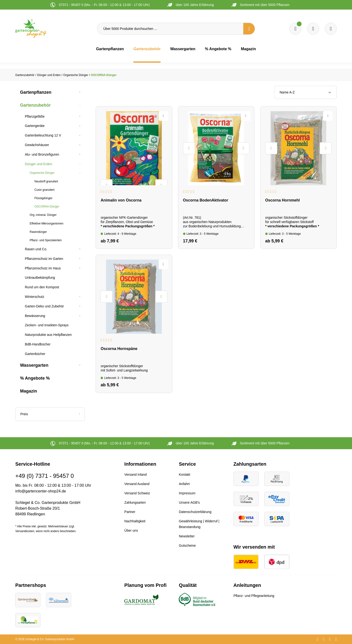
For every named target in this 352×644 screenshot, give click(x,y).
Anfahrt (184, 484)
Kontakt (184, 475)
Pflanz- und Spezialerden (46, 240)
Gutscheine (187, 546)
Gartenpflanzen (36, 92)
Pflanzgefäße (35, 116)
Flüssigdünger (43, 198)
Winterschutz (35, 297)
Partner (130, 512)
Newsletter (187, 536)
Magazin (29, 391)
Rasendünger (38, 232)
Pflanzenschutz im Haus (43, 268)
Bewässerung (35, 316)
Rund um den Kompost (42, 287)
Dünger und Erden (38, 164)
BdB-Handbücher (38, 344)
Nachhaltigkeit (135, 521)
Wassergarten (34, 365)
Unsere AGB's (189, 502)
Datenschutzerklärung (195, 512)
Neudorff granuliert (46, 181)
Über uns (131, 530)
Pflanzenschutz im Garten (44, 259)
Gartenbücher (35, 354)
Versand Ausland (137, 484)
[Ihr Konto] (331, 29)
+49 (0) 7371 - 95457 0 (45, 476)
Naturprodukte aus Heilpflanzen (48, 335)
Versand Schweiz (137, 493)
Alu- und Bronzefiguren (42, 154)
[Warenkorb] (313, 29)
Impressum (187, 493)
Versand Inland (135, 475)
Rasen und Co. (36, 249)
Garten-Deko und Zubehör (44, 306)
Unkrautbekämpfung (40, 278)
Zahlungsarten (135, 502)
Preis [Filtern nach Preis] (50, 414)
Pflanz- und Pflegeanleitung (254, 596)
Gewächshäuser (37, 145)
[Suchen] (249, 29)
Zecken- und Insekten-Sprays (47, 325)
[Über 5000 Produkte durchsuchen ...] (170, 29)
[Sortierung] (306, 92)
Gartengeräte (35, 126)
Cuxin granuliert (44, 190)
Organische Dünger (42, 173)
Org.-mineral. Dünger (43, 215)
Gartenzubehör (35, 105)
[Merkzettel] (295, 29)
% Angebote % (35, 378)
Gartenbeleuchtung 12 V (43, 135)
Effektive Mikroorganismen (46, 224)
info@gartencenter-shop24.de (41, 491)
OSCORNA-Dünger (47, 207)
